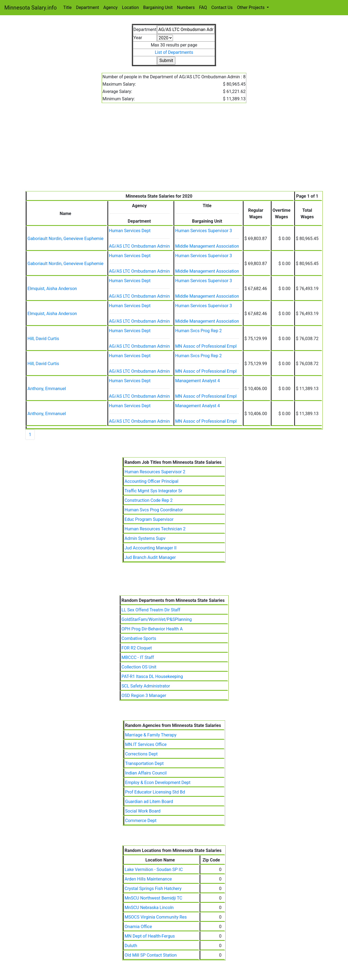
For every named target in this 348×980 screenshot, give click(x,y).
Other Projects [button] (251, 7)
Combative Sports (139, 638)
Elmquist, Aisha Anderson (52, 289)
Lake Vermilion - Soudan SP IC (154, 869)
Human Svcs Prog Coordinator (154, 510)
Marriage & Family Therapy (151, 735)
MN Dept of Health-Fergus (150, 936)
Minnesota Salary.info (31, 8)
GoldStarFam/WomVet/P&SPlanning (157, 619)
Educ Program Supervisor (149, 519)
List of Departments (174, 52)
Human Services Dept (130, 231)
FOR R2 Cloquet (137, 648)
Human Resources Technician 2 (155, 529)
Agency (111, 7)
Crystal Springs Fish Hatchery (153, 889)
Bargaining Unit (158, 7)
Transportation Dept (144, 763)
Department (88, 7)
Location (130, 7)
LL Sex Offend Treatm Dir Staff (151, 610)
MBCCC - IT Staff (138, 657)
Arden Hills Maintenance (148, 879)
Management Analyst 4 (197, 381)
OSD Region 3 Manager (144, 696)
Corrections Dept (141, 754)
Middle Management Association (207, 246)
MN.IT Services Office (146, 744)
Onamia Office (138, 927)
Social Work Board (143, 811)
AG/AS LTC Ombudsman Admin (139, 246)
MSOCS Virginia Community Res (156, 917)
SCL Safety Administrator (146, 686)
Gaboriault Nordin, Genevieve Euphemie (66, 239)
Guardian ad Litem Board (149, 802)
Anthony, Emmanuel (47, 389)
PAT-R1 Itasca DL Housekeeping (152, 676)
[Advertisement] (174, 150)
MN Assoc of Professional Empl (206, 346)
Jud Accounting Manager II (150, 548)
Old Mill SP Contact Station (150, 955)
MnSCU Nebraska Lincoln (149, 908)
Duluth (131, 946)
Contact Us (222, 7)
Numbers (186, 7)
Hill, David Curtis (43, 339)
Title (68, 7)
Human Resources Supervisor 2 (155, 472)
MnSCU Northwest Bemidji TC (153, 898)
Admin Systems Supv (145, 538)
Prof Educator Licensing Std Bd (155, 792)
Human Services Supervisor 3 (203, 231)
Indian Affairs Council (146, 773)
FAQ (203, 7)
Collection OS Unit (139, 667)
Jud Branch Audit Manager (150, 557)
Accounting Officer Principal (151, 481)
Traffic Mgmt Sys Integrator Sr (153, 491)
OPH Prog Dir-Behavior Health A (152, 629)
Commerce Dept (141, 821)
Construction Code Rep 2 (149, 500)
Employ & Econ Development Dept (158, 783)
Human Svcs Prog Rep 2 (198, 331)
